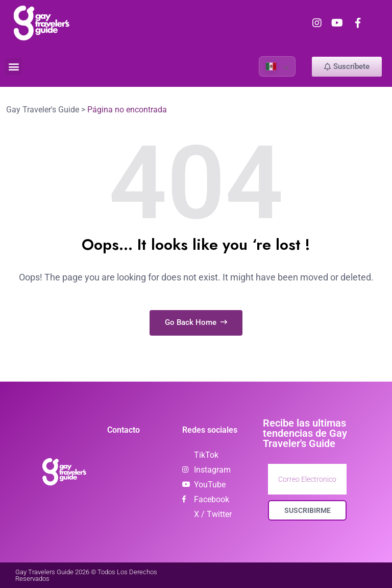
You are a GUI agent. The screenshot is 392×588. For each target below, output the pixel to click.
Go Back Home (196, 322)
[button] (14, 67)
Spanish (271, 66)
